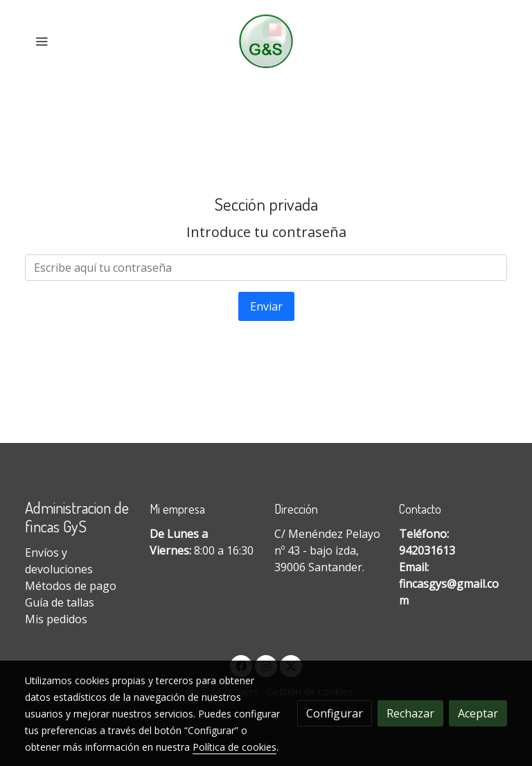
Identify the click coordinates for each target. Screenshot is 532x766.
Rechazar (410, 713)
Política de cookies (234, 747)
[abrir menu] (42, 41)
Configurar (335, 713)
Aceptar (478, 713)
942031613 (427, 550)
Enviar (266, 306)
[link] (266, 41)
